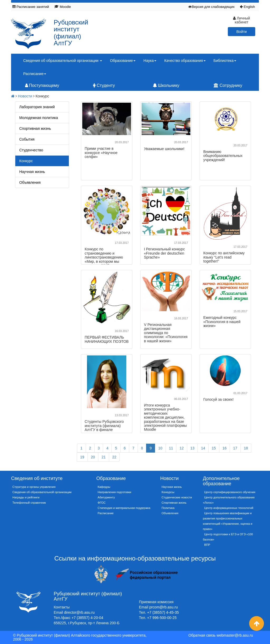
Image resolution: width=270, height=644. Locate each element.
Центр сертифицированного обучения (230, 492)
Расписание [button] (35, 74)
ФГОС (102, 503)
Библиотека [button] (225, 61)
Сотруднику (228, 85)
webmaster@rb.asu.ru (235, 635)
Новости (25, 96)
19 (82, 457)
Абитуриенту (106, 497)
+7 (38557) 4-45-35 (163, 612)
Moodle (63, 7)
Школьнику (166, 85)
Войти (242, 32)
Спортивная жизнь (35, 128)
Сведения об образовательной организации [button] (63, 61)
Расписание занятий (31, 7)
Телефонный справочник (29, 503)
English (247, 7)
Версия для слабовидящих (211, 7)
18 (246, 448)
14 (203, 448)
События (27, 139)
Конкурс (26, 161)
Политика (168, 508)
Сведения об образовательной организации (42, 492)
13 (192, 448)
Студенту (104, 85)
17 (235, 448)
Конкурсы (168, 492)
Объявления (30, 182)
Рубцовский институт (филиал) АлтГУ (71, 33)
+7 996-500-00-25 (162, 618)
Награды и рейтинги (26, 497)
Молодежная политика (39, 118)
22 (114, 457)
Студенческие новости (177, 497)
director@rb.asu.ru (79, 612)
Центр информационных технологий (229, 508)
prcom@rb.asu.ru (163, 607)
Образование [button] (123, 61)
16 (225, 448)
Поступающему (42, 85)
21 (104, 457)
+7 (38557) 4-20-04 (87, 618)
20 (93, 457)
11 (171, 448)
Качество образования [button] (185, 61)
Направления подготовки (114, 492)
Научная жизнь (32, 172)
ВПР (207, 545)
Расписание (106, 513)
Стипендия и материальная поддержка (124, 508)
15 (214, 448)
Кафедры (104, 487)
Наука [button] (150, 61)
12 (182, 448)
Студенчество (31, 150)
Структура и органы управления (34, 487)
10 (160, 448)
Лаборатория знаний (37, 107)
